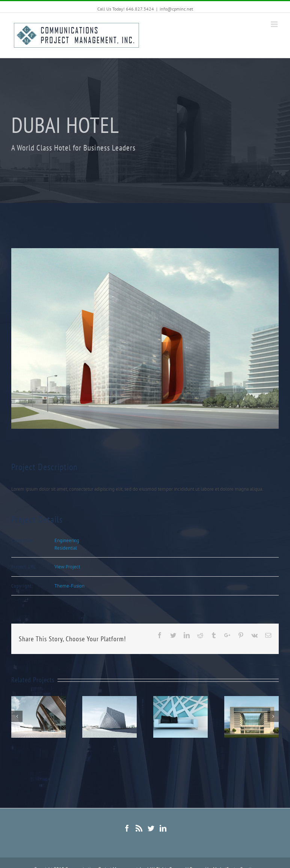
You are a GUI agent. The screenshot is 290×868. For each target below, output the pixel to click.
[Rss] (139, 828)
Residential (66, 548)
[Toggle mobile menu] (275, 24)
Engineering (67, 540)
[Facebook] (127, 828)
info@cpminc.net (176, 9)
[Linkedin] (163, 828)
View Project (67, 567)
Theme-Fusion (69, 586)
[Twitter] (151, 828)
